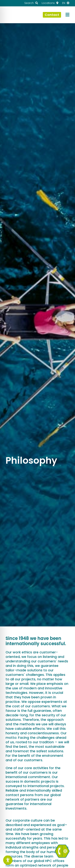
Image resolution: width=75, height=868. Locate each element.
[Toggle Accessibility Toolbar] (8, 860)
